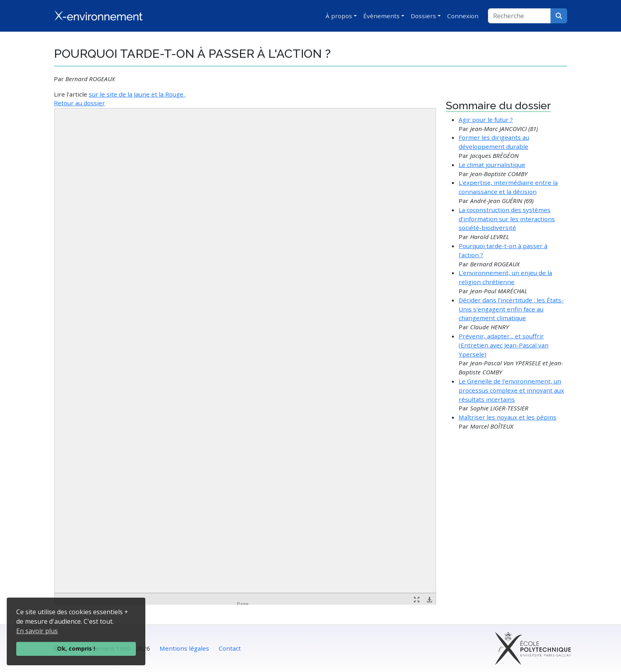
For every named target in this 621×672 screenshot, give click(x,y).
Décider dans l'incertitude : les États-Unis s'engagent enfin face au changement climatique (511, 309)
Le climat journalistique (492, 165)
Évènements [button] (381, 16)
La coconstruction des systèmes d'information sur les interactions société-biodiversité (507, 219)
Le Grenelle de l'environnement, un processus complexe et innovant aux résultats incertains (511, 390)
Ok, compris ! (76, 648)
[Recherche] (519, 16)
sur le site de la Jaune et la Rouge (137, 94)
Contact (230, 648)
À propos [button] (339, 16)
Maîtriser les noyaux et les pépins (508, 417)
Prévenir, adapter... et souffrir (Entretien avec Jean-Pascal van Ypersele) (504, 345)
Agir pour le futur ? (486, 120)
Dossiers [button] (423, 16)
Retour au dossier (79, 103)
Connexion (463, 16)
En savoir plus (37, 631)
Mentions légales (184, 648)
